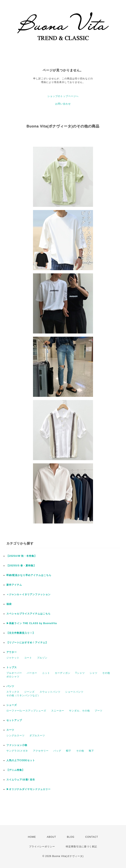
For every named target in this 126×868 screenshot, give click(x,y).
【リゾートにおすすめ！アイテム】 (27, 643)
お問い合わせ (63, 104)
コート (28, 658)
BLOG (71, 837)
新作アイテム (14, 585)
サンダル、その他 (79, 711)
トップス (12, 667)
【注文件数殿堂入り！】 (21, 633)
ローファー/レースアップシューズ (26, 711)
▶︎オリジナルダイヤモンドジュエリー (28, 789)
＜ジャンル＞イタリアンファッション (28, 594)
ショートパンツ (74, 692)
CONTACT (92, 837)
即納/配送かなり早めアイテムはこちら (29, 575)
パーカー (32, 673)
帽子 (69, 751)
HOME (32, 837)
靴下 (91, 751)
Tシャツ (80, 673)
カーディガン (63, 673)
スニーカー (58, 711)
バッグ (57, 751)
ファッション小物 (17, 745)
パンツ (10, 686)
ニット (46, 673)
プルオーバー (14, 673)
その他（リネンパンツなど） (23, 695)
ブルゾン (42, 658)
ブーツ (98, 711)
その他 (106, 673)
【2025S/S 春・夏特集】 (21, 566)
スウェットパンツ (50, 692)
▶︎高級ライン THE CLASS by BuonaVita (32, 623)
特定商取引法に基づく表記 (81, 847)
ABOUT (51, 837)
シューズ (12, 705)
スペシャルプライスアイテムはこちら (28, 614)
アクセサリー (41, 751)
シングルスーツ (15, 736)
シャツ (93, 673)
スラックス (13, 692)
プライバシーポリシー (42, 847)
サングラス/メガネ (17, 751)
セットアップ (14, 720)
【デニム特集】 (15, 770)
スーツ (10, 730)
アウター (12, 652)
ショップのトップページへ (63, 96)
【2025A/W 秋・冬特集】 (22, 556)
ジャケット (13, 658)
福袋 (9, 604)
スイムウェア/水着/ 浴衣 (21, 780)
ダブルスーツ (37, 736)
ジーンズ (29, 692)
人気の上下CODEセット (21, 760)
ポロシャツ (13, 677)
